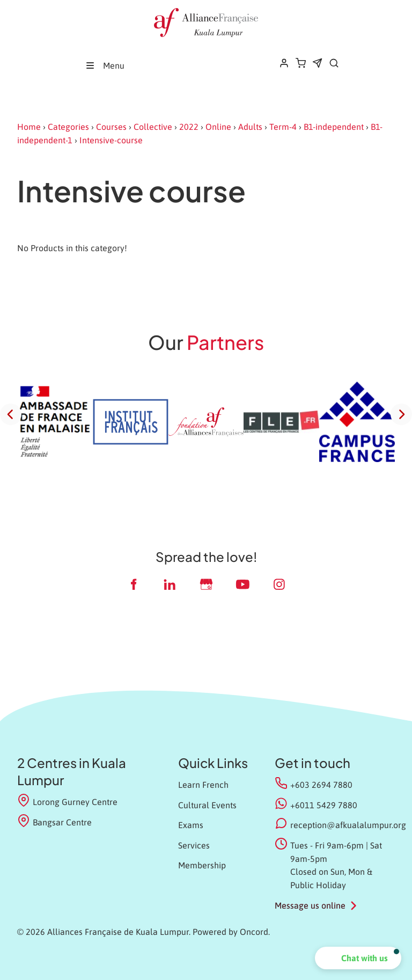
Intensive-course (111, 140)
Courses (111, 127)
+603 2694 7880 (321, 785)
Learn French (203, 785)
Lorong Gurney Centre (67, 801)
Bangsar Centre (54, 821)
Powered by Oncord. (231, 932)
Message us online (310, 905)
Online (218, 127)
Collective (153, 127)
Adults (250, 127)
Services (194, 845)
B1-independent (334, 127)
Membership (202, 865)
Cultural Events (207, 805)
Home (29, 127)
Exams (191, 825)
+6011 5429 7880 (324, 805)
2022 (189, 127)
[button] (358, 958)
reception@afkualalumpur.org (348, 825)
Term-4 (283, 127)
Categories (68, 127)
